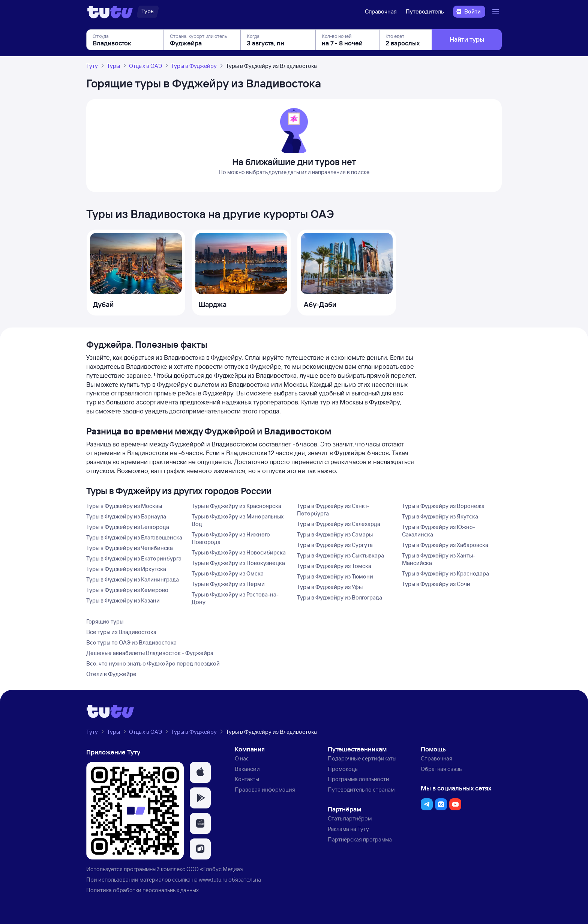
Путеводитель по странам (361, 790)
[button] (200, 772)
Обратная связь (441, 769)
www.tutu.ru (213, 880)
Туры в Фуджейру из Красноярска (236, 506)
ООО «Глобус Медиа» (215, 869)
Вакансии (247, 769)
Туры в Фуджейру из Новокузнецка (238, 563)
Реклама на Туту (348, 829)
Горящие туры (105, 621)
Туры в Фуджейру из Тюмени (335, 576)
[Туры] (148, 12)
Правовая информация (265, 790)
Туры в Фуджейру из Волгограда (340, 597)
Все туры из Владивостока (121, 632)
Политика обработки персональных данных (142, 890)
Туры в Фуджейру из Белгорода (128, 527)
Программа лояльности (358, 779)
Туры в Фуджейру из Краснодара (445, 573)
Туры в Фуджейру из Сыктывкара (340, 555)
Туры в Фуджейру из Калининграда (133, 579)
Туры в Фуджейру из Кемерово (127, 590)
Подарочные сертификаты (362, 758)
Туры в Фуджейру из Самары (335, 534)
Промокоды (343, 769)
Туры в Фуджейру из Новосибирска (239, 552)
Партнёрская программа (360, 839)
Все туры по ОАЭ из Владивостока (131, 642)
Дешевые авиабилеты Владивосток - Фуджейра (150, 653)
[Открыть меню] (496, 12)
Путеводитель (425, 11)
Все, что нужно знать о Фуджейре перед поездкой (153, 663)
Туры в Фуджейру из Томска (334, 566)
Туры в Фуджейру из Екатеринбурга (134, 558)
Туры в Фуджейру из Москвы (124, 506)
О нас (242, 758)
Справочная (381, 11)
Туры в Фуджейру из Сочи (436, 584)
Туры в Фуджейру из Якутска (440, 516)
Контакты (247, 779)
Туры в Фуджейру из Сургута (335, 545)
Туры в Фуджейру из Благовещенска (134, 537)
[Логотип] (110, 12)
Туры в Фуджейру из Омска (228, 573)
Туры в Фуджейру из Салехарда (339, 524)
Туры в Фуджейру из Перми (228, 584)
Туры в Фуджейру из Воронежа (443, 506)
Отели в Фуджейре (111, 674)
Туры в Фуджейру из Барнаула (126, 516)
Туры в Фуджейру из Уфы (330, 587)
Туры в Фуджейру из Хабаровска (445, 545)
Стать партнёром (350, 818)
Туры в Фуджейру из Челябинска (130, 548)
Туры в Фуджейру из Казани (123, 600)
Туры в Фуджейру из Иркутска (126, 569)
